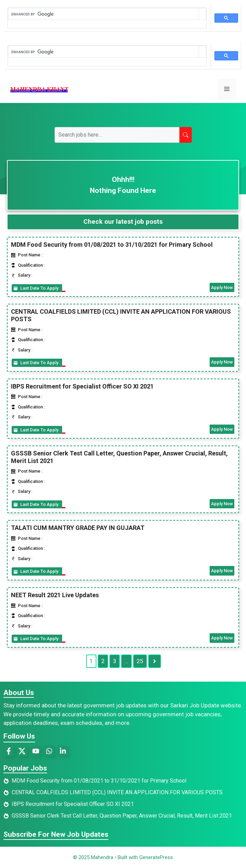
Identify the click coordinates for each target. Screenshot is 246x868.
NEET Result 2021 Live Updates (55, 595)
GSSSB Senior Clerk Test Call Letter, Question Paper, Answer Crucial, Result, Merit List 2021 (122, 816)
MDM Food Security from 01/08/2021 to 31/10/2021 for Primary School (112, 245)
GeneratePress (156, 857)
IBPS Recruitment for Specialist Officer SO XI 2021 (82, 386)
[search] (103, 14)
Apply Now (222, 287)
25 (140, 661)
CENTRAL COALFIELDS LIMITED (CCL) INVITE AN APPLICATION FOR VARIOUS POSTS (117, 792)
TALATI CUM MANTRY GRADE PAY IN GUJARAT (78, 528)
